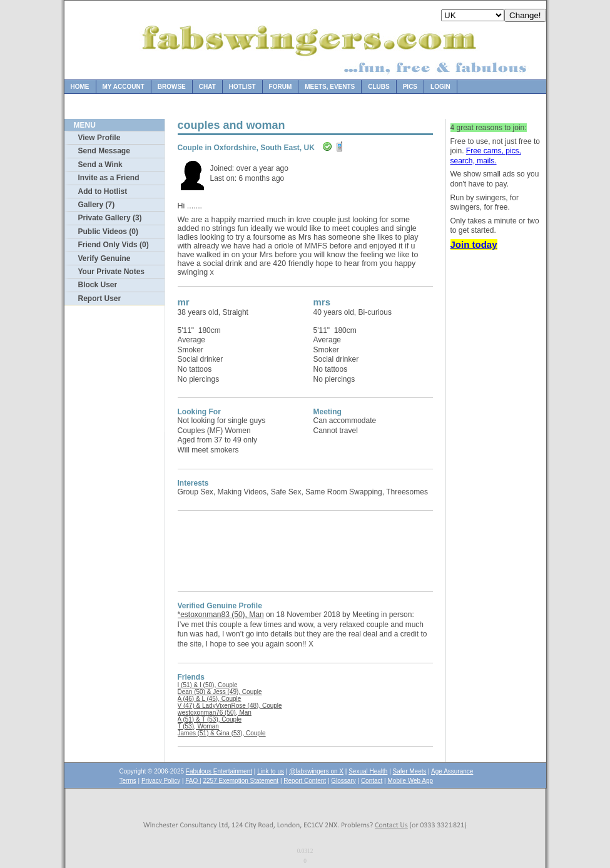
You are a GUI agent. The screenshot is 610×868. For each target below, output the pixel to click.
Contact (372, 781)
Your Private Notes (111, 272)
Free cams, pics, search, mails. (486, 156)
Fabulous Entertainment (219, 771)
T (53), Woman (198, 726)
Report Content (305, 781)
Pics (410, 87)
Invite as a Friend (109, 178)
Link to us (271, 771)
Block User (98, 285)
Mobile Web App (411, 781)
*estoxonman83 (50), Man (221, 615)
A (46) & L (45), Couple (210, 699)
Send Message (104, 151)
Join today (474, 244)
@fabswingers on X (316, 771)
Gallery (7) (97, 205)
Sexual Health (368, 771)
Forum (281, 87)
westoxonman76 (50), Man (215, 712)
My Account (124, 87)
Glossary (343, 781)
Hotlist (242, 87)
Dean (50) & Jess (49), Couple (220, 692)
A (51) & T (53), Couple (210, 719)
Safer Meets (410, 771)
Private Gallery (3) (110, 218)
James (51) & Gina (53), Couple (222, 733)
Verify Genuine (104, 258)
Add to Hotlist (103, 191)
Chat (207, 87)
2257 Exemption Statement (241, 781)
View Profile (99, 138)
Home (80, 87)
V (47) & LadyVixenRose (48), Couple (230, 706)
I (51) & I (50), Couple (208, 685)
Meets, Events (330, 87)
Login (440, 87)
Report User (100, 299)
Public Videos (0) (108, 232)
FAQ (192, 781)
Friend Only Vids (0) (114, 245)
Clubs (379, 87)
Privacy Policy (161, 781)
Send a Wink (100, 165)
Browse (172, 87)
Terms (128, 781)
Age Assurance (452, 771)
